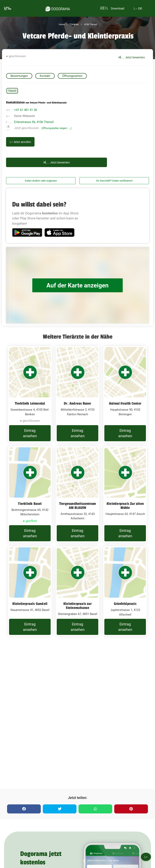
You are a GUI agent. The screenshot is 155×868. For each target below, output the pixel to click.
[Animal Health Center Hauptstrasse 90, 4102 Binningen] (125, 394)
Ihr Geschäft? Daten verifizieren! (114, 181)
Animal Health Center (125, 403)
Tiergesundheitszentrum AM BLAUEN (77, 506)
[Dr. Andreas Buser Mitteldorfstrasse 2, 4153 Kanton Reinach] (77, 394)
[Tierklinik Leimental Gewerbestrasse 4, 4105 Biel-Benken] (30, 394)
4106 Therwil (90, 24)
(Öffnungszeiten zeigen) (57, 128)
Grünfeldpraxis (125, 604)
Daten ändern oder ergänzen (41, 181)
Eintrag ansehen (30, 433)
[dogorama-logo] (58, 8)
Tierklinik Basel (30, 504)
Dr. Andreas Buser (77, 403)
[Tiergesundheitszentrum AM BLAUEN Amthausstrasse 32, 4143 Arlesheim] (77, 494)
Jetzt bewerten (132, 57)
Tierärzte (74, 24)
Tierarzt (12, 91)
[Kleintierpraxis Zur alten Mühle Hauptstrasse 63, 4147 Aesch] (125, 494)
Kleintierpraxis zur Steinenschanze (77, 606)
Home (62, 24)
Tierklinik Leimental (30, 403)
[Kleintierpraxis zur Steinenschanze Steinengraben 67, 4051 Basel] (77, 591)
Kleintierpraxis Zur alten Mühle (125, 506)
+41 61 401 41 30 (26, 110)
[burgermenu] (8, 8)
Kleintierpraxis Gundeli (30, 604)
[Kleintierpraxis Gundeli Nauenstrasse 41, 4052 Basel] (30, 591)
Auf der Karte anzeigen (77, 285)
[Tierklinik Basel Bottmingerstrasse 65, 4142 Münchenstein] (30, 494)
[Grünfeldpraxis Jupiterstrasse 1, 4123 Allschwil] (125, 591)
